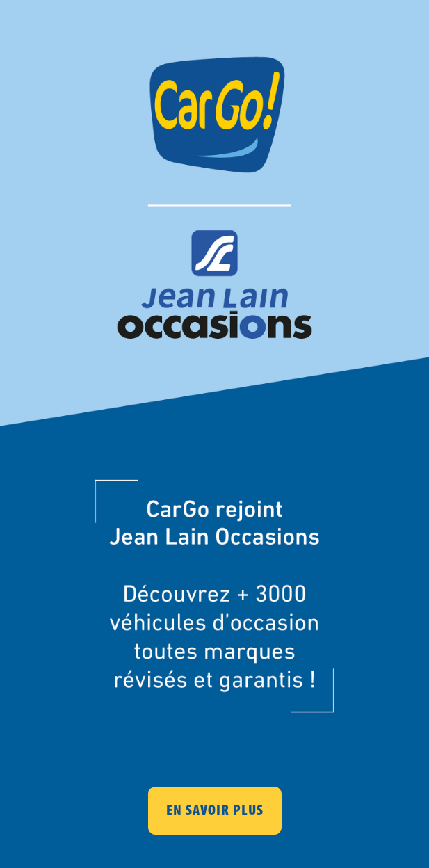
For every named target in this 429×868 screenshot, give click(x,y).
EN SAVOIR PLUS (215, 810)
